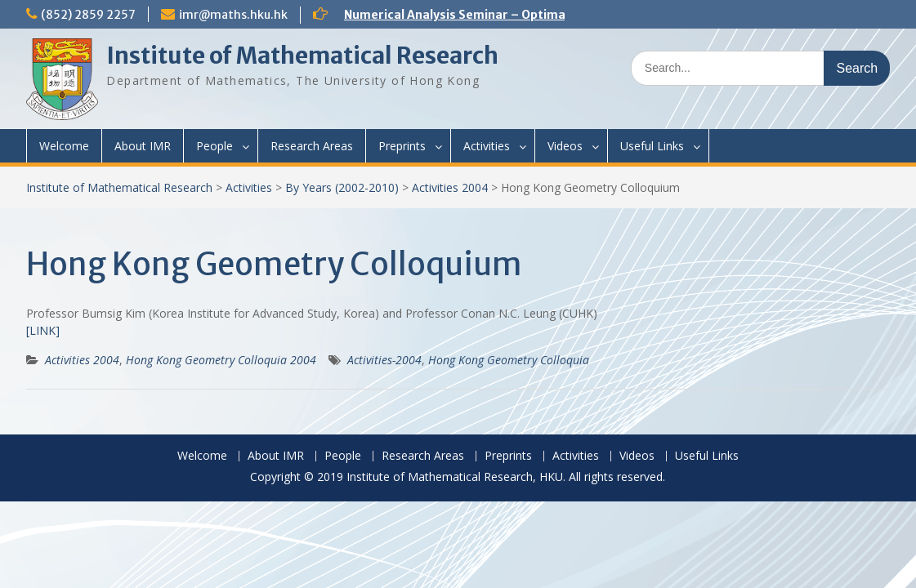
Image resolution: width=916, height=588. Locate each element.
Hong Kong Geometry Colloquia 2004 (221, 360)
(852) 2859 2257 (88, 15)
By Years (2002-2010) (342, 187)
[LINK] (43, 330)
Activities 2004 (450, 187)
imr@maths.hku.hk (233, 15)
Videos (565, 146)
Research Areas (312, 146)
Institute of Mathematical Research (302, 56)
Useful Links (652, 146)
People (214, 146)
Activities (487, 146)
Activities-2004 (384, 360)
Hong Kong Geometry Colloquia (509, 360)
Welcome (64, 146)
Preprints (402, 146)
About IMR (143, 146)
